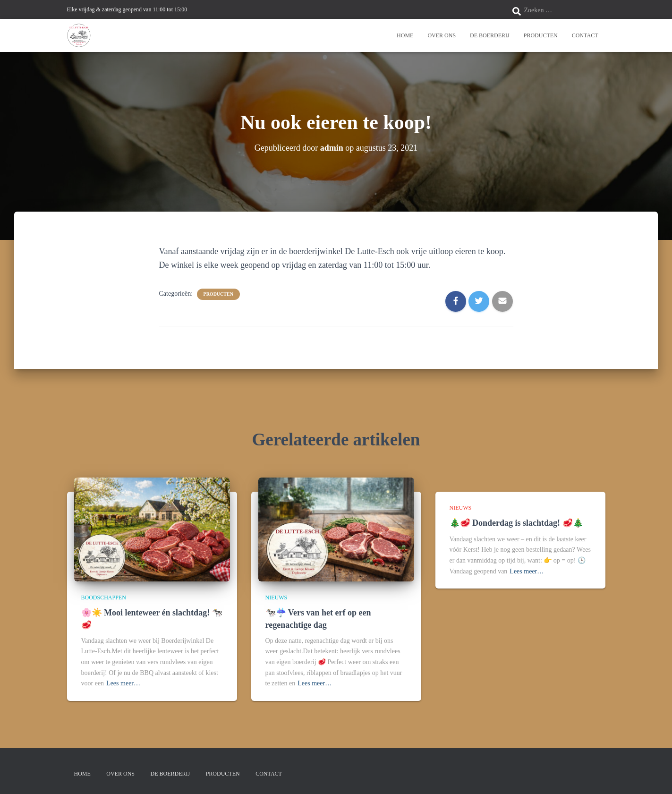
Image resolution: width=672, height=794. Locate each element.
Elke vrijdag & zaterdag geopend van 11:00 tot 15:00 (127, 9)
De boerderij (490, 35)
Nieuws (276, 598)
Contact (585, 35)
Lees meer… (123, 683)
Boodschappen (104, 598)
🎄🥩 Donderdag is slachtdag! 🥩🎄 (516, 523)
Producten (541, 35)
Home (405, 35)
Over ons (442, 35)
